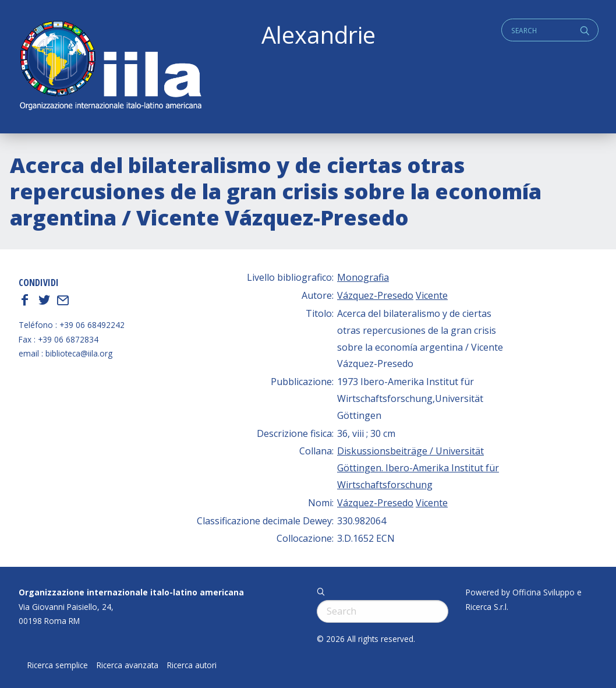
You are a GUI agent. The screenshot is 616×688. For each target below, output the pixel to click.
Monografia (363, 277)
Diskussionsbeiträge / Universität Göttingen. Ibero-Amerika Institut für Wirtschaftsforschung (418, 468)
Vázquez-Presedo (375, 295)
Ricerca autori (192, 665)
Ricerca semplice (58, 665)
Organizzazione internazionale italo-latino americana (131, 592)
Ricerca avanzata (128, 665)
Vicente (432, 295)
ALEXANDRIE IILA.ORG (110, 67)
